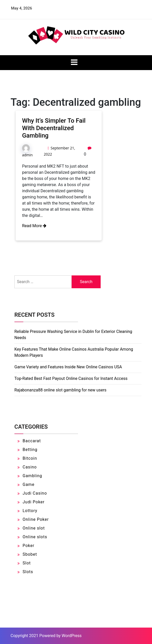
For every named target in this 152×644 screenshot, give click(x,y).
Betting (30, 450)
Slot (27, 563)
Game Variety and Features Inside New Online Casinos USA (68, 367)
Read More (34, 226)
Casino (30, 467)
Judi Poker (34, 502)
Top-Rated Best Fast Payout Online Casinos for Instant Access (71, 378)
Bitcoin (30, 458)
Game (28, 484)
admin (27, 155)
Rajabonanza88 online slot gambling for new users (60, 390)
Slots (28, 572)
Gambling (32, 476)
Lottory (30, 511)
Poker (28, 546)
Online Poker (36, 519)
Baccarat (32, 441)
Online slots (35, 537)
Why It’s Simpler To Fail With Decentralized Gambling (54, 128)
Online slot (34, 528)
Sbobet (30, 554)
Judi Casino (35, 493)
